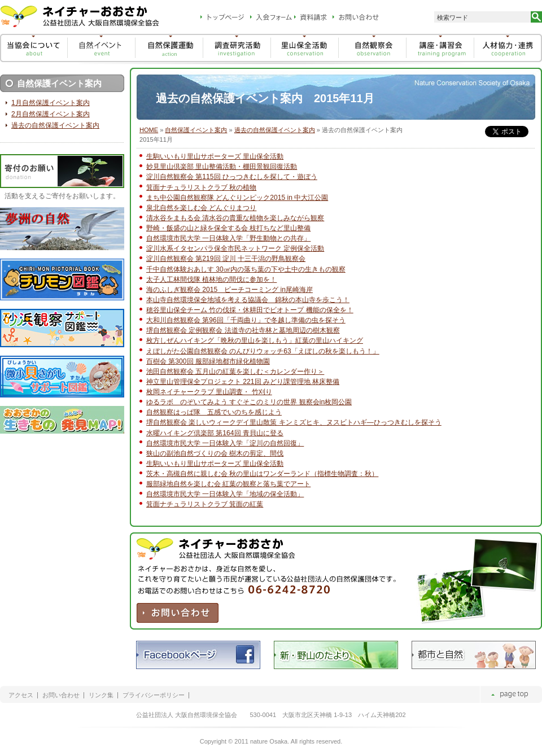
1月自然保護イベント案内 (51, 103)
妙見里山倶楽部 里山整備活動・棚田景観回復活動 (222, 167)
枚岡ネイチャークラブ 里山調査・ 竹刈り (209, 392)
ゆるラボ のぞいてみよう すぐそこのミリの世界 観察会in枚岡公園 (249, 402)
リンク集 (101, 695)
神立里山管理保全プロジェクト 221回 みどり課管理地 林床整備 (243, 382)
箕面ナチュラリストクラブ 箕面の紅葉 (205, 504)
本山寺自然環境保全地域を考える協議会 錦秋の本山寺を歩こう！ (248, 300)
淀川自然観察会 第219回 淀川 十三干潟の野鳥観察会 (226, 259)
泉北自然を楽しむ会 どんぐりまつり (201, 208)
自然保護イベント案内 (196, 130)
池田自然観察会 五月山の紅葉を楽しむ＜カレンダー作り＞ (235, 372)
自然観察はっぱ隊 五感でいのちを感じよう (214, 412)
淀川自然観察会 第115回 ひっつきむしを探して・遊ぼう (232, 177)
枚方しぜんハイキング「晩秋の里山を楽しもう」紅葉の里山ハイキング (255, 340)
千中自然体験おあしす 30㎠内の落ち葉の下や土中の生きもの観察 (246, 269)
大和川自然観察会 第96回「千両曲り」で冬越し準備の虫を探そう (246, 320)
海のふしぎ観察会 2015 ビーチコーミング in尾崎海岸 (230, 290)
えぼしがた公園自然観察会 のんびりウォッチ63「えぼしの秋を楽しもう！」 (263, 351)
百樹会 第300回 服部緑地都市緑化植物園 (208, 361)
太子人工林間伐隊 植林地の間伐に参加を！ (211, 279)
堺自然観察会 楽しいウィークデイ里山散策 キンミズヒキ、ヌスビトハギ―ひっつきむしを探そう (294, 422)
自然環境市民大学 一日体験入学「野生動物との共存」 (228, 238)
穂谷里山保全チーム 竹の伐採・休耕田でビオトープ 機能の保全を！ (250, 310)
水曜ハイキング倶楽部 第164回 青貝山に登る (215, 433)
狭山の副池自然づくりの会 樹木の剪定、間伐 (215, 453)
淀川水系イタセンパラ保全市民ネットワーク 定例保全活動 (235, 248)
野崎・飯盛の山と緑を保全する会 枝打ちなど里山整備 (228, 228)
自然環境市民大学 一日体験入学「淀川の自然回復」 (225, 443)
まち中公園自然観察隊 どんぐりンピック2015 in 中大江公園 (237, 198)
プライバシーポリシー (154, 695)
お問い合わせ (61, 695)
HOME (149, 130)
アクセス (21, 695)
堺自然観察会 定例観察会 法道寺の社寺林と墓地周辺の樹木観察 (243, 330)
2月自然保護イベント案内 (51, 114)
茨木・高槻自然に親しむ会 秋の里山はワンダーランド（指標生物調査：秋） (262, 474)
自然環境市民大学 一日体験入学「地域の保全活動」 (225, 494)
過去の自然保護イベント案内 (275, 130)
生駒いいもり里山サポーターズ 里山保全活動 (215, 156)
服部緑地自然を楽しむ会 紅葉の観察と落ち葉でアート (228, 484)
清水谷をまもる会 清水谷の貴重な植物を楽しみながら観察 (235, 218)
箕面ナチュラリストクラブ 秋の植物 (201, 187)
